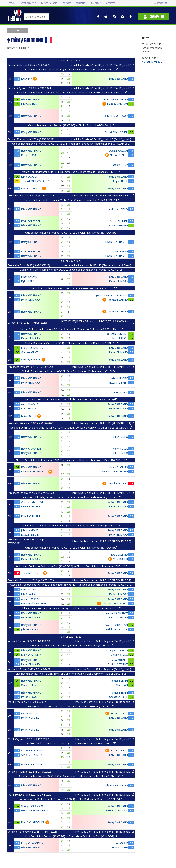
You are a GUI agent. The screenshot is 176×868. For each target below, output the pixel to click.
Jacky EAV (26, 79)
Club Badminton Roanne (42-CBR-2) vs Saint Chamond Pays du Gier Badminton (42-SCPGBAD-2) (71, 674)
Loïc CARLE (121, 843)
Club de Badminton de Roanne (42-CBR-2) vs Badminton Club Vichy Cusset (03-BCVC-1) (71, 608)
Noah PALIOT (120, 338)
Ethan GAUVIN (29, 277)
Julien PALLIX (120, 437)
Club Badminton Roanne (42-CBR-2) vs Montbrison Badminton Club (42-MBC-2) (71, 836)
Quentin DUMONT (117, 334)
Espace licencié (49, 3)
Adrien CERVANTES (32, 755)
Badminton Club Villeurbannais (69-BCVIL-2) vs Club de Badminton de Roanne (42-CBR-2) (71, 270)
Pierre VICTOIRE (30, 718)
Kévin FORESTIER (31, 221)
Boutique (96, 3)
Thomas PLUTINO (117, 300)
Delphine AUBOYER (117, 629)
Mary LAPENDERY (31, 655)
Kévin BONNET (119, 660)
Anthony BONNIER (32, 750)
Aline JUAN (122, 685)
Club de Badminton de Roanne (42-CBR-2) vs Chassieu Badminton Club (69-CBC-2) (71, 200)
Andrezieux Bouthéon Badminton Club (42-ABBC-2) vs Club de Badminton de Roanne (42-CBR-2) (71, 566)
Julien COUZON (30, 177)
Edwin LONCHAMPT (116, 242)
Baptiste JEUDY (119, 165)
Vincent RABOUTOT (32, 502)
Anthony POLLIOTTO (116, 650)
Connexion (154, 17)
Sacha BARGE (120, 252)
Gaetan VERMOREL (117, 810)
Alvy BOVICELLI (30, 713)
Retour (19, 30)
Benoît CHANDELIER (116, 132)
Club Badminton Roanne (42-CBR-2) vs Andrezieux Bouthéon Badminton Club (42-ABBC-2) (71, 776)
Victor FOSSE (120, 449)
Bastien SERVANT (118, 664)
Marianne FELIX (119, 655)
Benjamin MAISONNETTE (35, 810)
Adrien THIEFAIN (118, 225)
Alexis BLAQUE (29, 404)
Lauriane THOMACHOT (34, 472)
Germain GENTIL (31, 352)
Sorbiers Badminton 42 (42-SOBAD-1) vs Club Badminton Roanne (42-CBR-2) (71, 743)
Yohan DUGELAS (118, 467)
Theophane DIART (117, 483)
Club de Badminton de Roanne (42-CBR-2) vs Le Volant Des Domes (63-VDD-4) (71, 233)
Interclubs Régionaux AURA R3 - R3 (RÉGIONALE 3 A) (103, 196)
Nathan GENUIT (119, 155)
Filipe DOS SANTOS (32, 348)
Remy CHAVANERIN (32, 449)
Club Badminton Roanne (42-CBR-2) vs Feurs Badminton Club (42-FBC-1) (71, 646)
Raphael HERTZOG (32, 765)
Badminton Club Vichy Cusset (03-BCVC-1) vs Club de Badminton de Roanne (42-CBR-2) (71, 497)
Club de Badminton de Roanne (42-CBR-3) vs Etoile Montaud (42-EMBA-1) (71, 125)
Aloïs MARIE (121, 392)
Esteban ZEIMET (119, 383)
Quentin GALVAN (118, 151)
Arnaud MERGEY (30, 599)
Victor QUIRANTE (31, 360)
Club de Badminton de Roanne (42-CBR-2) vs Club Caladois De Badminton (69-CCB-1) (71, 371)
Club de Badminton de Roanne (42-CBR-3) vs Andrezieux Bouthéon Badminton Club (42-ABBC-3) (71, 92)
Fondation (81, 3)
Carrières (110, 3)
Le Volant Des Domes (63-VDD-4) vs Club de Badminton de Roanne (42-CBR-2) (71, 399)
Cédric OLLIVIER (119, 221)
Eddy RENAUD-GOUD (116, 100)
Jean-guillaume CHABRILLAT (112, 295)
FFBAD (12, 3)
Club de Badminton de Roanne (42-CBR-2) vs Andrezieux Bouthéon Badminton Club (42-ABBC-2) (71, 460)
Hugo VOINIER (120, 847)
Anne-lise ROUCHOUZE (115, 472)
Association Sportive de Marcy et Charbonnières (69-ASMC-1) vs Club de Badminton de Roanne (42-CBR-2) (71, 585)
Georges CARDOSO (32, 806)
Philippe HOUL (29, 155)
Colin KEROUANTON (116, 625)
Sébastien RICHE (119, 697)
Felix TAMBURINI (31, 506)
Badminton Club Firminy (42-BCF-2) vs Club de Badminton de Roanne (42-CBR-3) (71, 69)
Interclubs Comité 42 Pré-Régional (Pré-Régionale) (105, 641)
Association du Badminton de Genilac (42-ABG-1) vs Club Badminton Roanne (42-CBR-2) (71, 799)
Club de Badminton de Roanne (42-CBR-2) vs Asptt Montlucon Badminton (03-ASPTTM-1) (71, 329)
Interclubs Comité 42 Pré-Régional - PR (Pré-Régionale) (102, 65)
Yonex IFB (66, 3)
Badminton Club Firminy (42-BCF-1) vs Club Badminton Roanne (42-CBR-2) (71, 706)
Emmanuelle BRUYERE (34, 603)
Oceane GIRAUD (30, 685)
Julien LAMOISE (119, 378)
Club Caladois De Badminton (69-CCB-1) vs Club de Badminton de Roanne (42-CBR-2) (71, 525)
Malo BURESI (29, 416)
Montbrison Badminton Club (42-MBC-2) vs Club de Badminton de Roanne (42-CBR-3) (71, 172)
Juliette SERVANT (31, 104)
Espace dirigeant (28, 3)
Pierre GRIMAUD (118, 281)
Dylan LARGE (28, 281)
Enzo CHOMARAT (31, 188)
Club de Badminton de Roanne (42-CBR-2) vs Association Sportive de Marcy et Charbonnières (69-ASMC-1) (71, 428)
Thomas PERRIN (118, 681)
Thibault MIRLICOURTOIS (35, 181)
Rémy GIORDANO (118, 79)
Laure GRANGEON (117, 104)
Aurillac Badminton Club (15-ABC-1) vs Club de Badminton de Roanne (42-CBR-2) (71, 343)
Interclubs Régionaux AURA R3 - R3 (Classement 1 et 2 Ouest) (98, 265)
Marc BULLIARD (30, 408)
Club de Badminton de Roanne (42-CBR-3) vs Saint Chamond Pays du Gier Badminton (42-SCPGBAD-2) (71, 144)
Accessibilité (161, 3)
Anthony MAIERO (118, 209)
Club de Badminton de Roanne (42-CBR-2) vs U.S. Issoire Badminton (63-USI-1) (71, 288)
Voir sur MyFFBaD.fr (153, 62)
